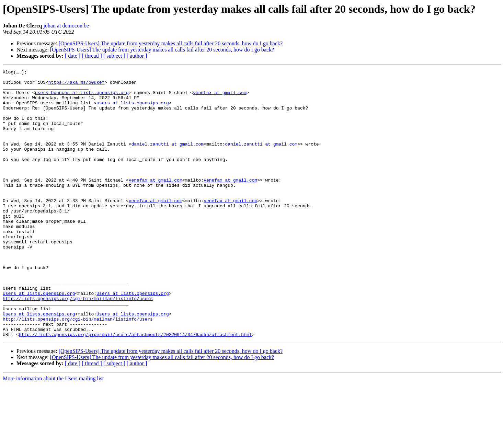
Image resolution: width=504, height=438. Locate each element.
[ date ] (73, 56)
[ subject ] (114, 56)
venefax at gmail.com (220, 97)
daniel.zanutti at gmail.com (167, 159)
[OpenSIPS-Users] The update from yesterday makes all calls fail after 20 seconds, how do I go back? (171, 43)
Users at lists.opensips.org (39, 338)
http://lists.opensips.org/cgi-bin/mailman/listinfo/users (78, 345)
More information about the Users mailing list (53, 432)
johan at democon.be (66, 26)
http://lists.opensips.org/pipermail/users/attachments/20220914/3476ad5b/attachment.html (135, 388)
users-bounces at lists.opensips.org (82, 97)
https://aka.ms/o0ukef (77, 85)
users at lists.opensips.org (133, 110)
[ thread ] (92, 56)
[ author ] (137, 56)
